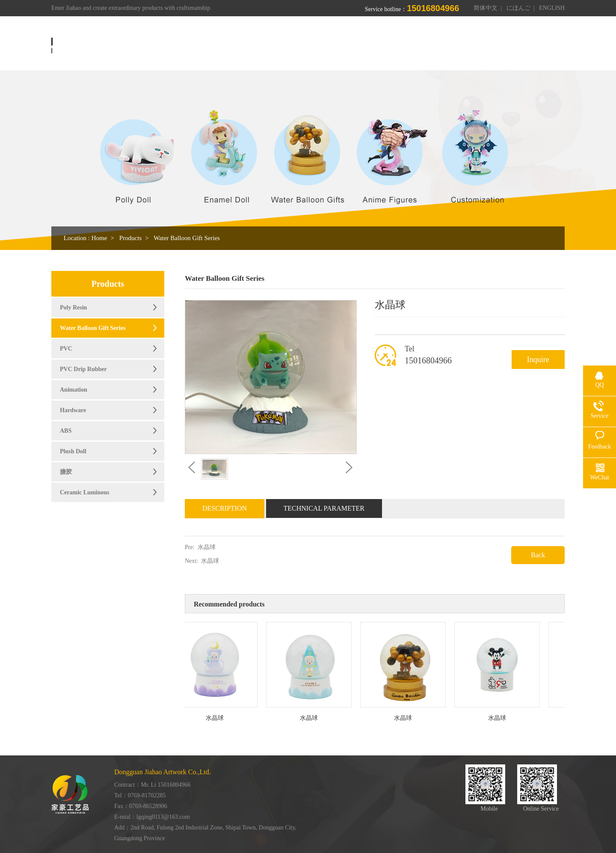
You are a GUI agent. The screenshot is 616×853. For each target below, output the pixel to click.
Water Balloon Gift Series (187, 238)
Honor (423, 46)
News (459, 46)
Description (225, 508)
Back (538, 555)
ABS (66, 431)
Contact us (500, 46)
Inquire (538, 360)
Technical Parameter (324, 508)
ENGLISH (552, 8)
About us (293, 46)
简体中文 (486, 8)
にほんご (518, 8)
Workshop (381, 46)
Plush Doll (73, 451)
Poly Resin (73, 308)
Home (254, 46)
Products (337, 46)
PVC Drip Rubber (83, 369)
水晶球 (207, 547)
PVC (66, 349)
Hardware (73, 410)
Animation (74, 390)
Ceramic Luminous (85, 492)
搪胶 (66, 472)
